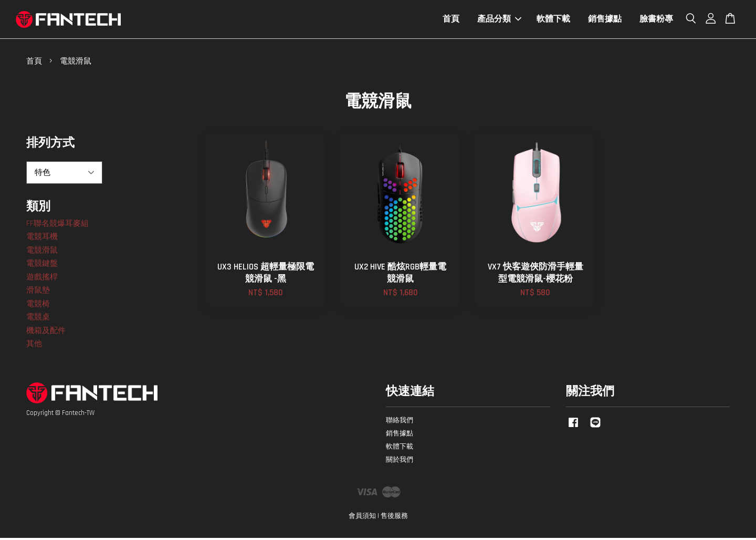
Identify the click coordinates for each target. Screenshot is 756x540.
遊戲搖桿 (42, 279)
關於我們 (400, 462)
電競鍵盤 (42, 266)
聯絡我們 (400, 422)
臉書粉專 (656, 20)
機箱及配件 (46, 332)
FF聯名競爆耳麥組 (57, 225)
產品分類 (499, 20)
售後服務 (394, 518)
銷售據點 (605, 20)
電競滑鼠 (42, 252)
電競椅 (38, 305)
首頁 (451, 20)
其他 (34, 346)
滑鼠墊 (38, 292)
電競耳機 (42, 239)
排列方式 (50, 145)
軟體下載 (553, 20)
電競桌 (38, 319)
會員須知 (362, 518)
